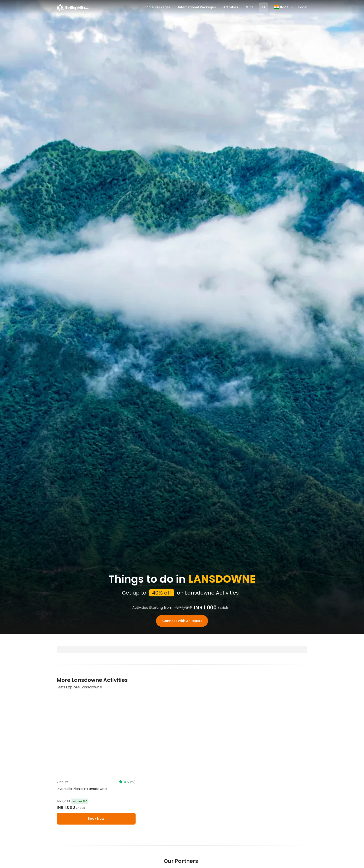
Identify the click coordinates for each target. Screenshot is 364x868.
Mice (250, 7)
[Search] (264, 7)
